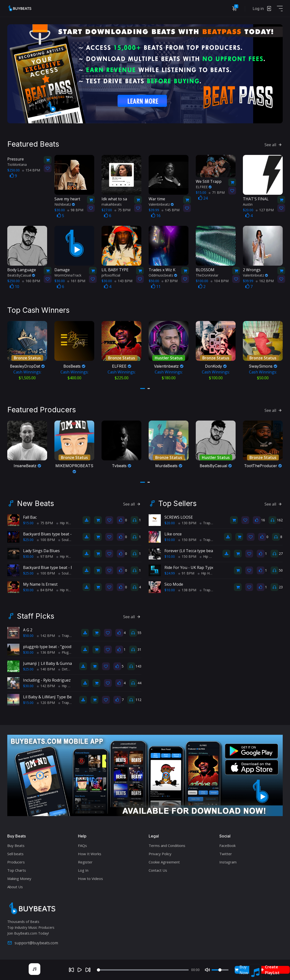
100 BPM (46, 540)
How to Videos (90, 879)
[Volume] (220, 970)
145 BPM (171, 210)
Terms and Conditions (167, 845)
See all (274, 145)
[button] (143, 389)
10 (14, 287)
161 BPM (76, 281)
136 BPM (46, 652)
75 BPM (122, 210)
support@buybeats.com (33, 943)
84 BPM (45, 590)
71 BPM (217, 192)
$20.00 (170, 523)
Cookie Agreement (164, 862)
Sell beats (15, 854)
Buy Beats (16, 845)
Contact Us (158, 870)
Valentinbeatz (161, 204)
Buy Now (241, 970)
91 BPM (186, 573)
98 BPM (75, 210)
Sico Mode (174, 584)
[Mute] (207, 970)
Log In (83, 870)
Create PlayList (270, 970)
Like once (173, 534)
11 (156, 287)
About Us (15, 887)
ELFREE (204, 187)
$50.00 (28, 636)
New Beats (35, 503)
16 (156, 216)
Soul (63, 540)
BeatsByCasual (21, 275)
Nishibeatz (65, 204)
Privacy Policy (160, 854)
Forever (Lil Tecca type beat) (190, 551)
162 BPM (265, 281)
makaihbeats (112, 204)
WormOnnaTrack (68, 275)
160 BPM (31, 281)
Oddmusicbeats (163, 275)
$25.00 (28, 540)
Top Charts (17, 870)
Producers (16, 862)
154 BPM (31, 170)
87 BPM (170, 281)
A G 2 (28, 630)
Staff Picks (36, 616)
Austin (248, 204)
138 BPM (187, 590)
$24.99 (170, 573)
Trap (205, 523)
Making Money (19, 879)
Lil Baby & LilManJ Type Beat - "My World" (61, 697)
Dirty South (69, 669)
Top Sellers (177, 503)
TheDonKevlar (207, 275)
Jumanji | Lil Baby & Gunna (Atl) (52, 663)
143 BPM (123, 281)
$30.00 (28, 556)
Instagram (228, 862)
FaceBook (227, 845)
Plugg (64, 652)
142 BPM (46, 636)
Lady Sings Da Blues (41, 551)
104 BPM (220, 281)
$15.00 (28, 523)
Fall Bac (30, 517)
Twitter (226, 854)
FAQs (82, 845)
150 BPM (187, 540)
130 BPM (187, 523)
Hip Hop (64, 523)
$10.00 (170, 540)
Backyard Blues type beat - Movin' (54, 534)
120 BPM (46, 703)
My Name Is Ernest (40, 584)
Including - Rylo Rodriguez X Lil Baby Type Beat (66, 680)
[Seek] (143, 970)
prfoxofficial (111, 275)
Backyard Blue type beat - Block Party (57, 567)
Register (85, 862)
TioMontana (17, 165)
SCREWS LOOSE (179, 517)
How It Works (90, 854)
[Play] (80, 970)
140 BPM (46, 669)
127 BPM (265, 210)
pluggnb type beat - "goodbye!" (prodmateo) (63, 647)
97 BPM (45, 556)
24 (203, 198)
